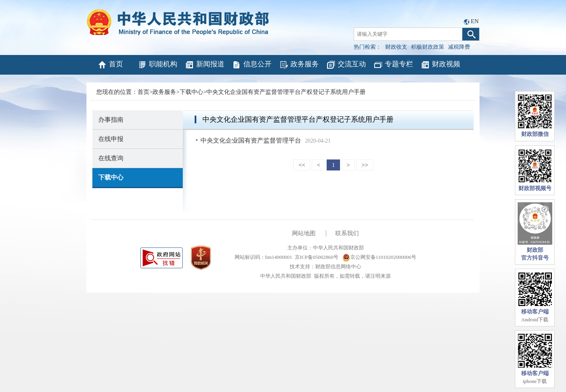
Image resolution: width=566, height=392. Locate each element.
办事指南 (111, 120)
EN (475, 21)
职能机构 (157, 65)
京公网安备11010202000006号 (379, 257)
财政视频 (440, 65)
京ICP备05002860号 (317, 257)
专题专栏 (393, 65)
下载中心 (191, 92)
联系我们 (347, 233)
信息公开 (252, 65)
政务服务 (299, 65)
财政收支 (396, 47)
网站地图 (304, 233)
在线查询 (111, 158)
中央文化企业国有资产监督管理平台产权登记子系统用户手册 (286, 92)
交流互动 (346, 65)
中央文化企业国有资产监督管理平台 (251, 140)
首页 (110, 65)
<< (302, 165)
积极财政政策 (428, 47)
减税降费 (459, 47)
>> (365, 165)
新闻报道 (205, 65)
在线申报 (111, 139)
